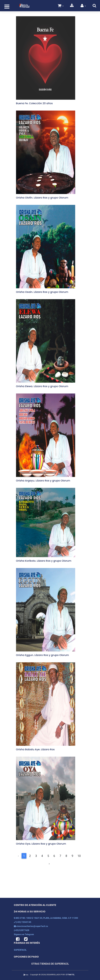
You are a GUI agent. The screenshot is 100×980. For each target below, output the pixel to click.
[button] (83, 6)
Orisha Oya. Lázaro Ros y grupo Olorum (41, 844)
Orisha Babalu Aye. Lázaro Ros (35, 749)
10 (79, 856)
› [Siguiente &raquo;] (49, 864)
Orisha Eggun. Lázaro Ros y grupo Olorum (42, 655)
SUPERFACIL (20, 950)
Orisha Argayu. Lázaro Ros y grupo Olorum (43, 481)
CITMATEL (70, 975)
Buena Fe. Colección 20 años (34, 103)
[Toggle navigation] (7, 7)
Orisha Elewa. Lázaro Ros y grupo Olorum (42, 386)
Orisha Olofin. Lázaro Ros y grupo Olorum (42, 198)
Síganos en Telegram (24, 934)
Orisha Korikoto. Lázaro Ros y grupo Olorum (44, 561)
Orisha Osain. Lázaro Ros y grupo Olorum (42, 292)
